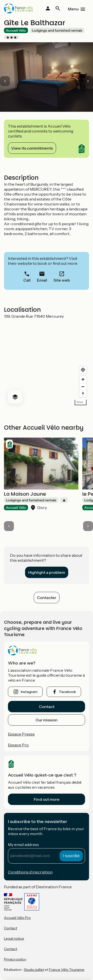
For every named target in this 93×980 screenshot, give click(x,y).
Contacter (47, 598)
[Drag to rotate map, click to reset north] (83, 394)
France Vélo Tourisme (67, 970)
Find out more (47, 799)
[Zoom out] (83, 387)
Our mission (46, 720)
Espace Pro (18, 745)
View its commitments (32, 148)
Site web (62, 280)
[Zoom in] (83, 379)
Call (27, 280)
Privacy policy (15, 959)
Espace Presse (21, 734)
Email (42, 280)
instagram (29, 692)
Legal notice (14, 938)
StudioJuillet (34, 970)
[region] (46, 363)
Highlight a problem (47, 572)
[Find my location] (83, 370)
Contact (47, 707)
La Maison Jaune (25, 494)
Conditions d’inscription (30, 872)
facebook (68, 692)
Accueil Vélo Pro (17, 918)
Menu (73, 9)
